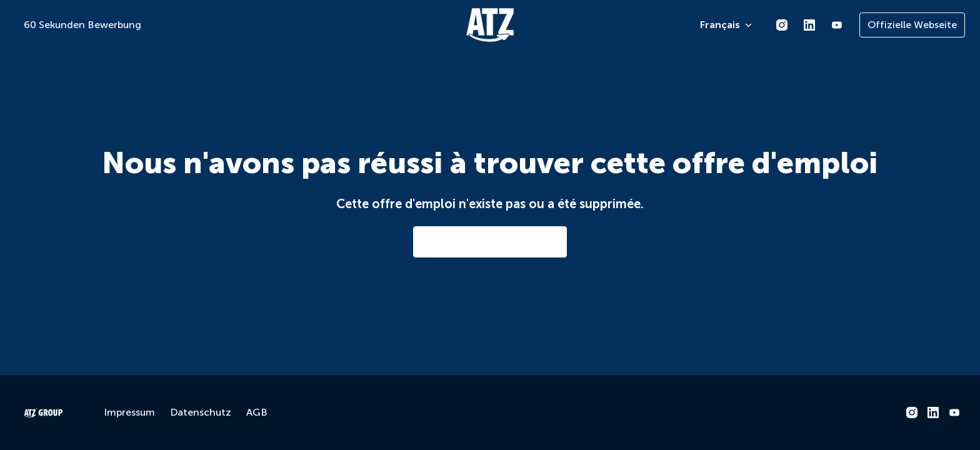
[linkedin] (809, 25)
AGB (257, 412)
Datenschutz (201, 412)
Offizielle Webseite (912, 25)
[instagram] (782, 25)
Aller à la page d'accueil (490, 242)
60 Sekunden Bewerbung (82, 25)
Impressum (129, 412)
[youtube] (837, 25)
